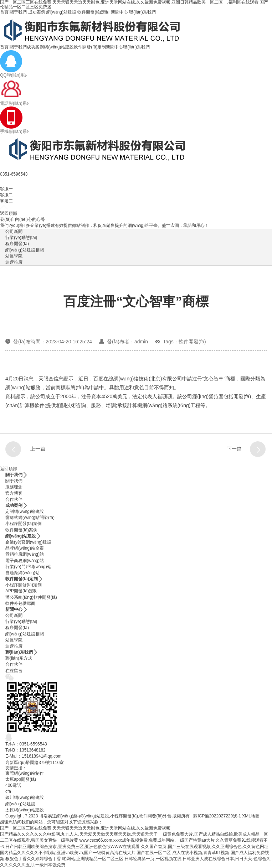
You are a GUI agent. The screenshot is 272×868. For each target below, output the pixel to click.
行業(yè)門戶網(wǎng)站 (28, 567)
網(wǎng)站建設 (61, 12)
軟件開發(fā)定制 (93, 12)
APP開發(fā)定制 (21, 591)
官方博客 (14, 493)
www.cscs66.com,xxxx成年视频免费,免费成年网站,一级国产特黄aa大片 (147, 840)
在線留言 (14, 671)
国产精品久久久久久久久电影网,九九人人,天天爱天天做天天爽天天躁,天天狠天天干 (79, 834)
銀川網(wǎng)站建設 (25, 797)
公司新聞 (14, 232)
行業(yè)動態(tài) (21, 238)
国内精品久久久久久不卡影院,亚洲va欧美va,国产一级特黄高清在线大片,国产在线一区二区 (85, 853)
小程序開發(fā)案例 (24, 524)
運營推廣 (14, 262)
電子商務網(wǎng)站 (25, 561)
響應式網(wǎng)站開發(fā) (30, 518)
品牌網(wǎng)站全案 (25, 548)
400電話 (13, 785)
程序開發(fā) (17, 244)
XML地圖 (251, 816)
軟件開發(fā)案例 (21, 530)
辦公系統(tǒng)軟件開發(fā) (31, 597)
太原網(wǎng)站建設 (25, 810)
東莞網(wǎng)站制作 (25, 773)
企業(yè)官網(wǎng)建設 (28, 542)
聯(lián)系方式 (19, 658)
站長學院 (14, 256)
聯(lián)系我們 (142, 12)
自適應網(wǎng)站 (22, 573)
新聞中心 (119, 12)
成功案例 (37, 12)
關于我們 (18, 12)
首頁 (4, 12)
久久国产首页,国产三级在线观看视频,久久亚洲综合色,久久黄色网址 (205, 847)
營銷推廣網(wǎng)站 (25, 554)
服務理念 (14, 487)
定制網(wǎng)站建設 (25, 511)
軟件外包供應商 (20, 603)
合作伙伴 (14, 499)
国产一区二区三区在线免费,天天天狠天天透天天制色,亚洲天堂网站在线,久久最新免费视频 (85, 828)
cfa (8, 791)
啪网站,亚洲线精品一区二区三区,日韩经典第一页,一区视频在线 (122, 859)
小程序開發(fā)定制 (24, 585)
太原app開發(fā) (21, 779)
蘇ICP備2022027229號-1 (217, 816)
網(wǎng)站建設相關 (25, 250)
